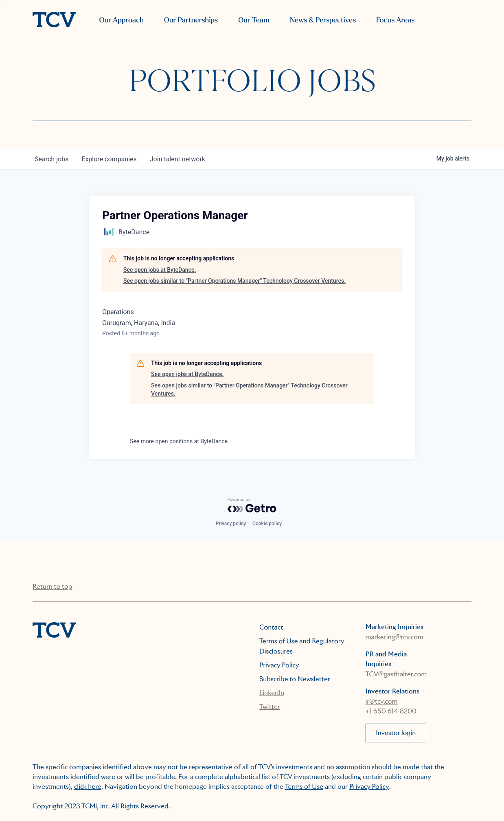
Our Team (254, 20)
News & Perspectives (323, 20)
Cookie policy (267, 524)
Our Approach (122, 20)
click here (88, 787)
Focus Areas (395, 20)
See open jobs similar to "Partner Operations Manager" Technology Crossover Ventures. (234, 281)
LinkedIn (272, 693)
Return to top (52, 587)
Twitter (270, 707)
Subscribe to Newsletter (295, 679)
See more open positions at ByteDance (179, 441)
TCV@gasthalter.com (396, 674)
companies (109, 159)
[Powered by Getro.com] (252, 505)
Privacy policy (231, 524)
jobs (51, 159)
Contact (271, 627)
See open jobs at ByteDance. (160, 270)
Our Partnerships (191, 20)
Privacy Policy (279, 665)
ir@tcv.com (382, 701)
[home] (54, 20)
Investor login (396, 733)
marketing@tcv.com (394, 637)
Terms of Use (304, 787)
